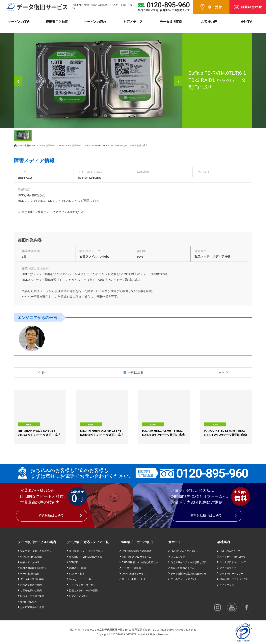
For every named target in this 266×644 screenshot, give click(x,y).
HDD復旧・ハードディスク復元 (86, 551)
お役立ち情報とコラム (183, 568)
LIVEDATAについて (230, 551)
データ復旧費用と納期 (32, 579)
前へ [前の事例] (44, 372)
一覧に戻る (136, 372)
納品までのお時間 (30, 562)
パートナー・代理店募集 (233, 557)
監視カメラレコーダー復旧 (83, 590)
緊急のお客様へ (29, 602)
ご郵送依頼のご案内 (31, 590)
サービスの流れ (95, 22)
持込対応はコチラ (51, 515)
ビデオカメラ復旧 (79, 596)
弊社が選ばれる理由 (31, 557)
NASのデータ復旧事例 (70, 145)
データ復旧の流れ (30, 574)
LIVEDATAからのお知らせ (185, 551)
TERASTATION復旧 (92, 557)
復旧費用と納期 (57, 22)
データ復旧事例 (171, 22)
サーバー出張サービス (134, 579)
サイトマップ (227, 585)
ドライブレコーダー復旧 (82, 585)
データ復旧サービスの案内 (37, 542)
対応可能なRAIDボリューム (137, 557)
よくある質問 (178, 557)
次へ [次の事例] (222, 372)
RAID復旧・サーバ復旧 (136, 542)
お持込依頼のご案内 (31, 585)
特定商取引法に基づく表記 (234, 579)
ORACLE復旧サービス (134, 574)
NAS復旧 (74, 557)
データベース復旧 (131, 568)
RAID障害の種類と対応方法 (137, 551)
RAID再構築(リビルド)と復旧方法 (140, 562)
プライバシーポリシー (231, 574)
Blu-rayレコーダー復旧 (81, 579)
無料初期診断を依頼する (33, 568)
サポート (175, 542)
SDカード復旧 (77, 574)
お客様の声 (209, 22)
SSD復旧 (74, 562)
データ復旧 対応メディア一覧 (88, 542)
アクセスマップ (228, 568)
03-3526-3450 (165, 630)
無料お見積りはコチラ (206, 515)
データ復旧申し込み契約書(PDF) (188, 574)
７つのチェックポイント (184, 579)
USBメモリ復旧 (78, 568)
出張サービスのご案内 (32, 596)
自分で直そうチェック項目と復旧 (189, 562)
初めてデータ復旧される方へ (36, 551)
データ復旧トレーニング (233, 562)
